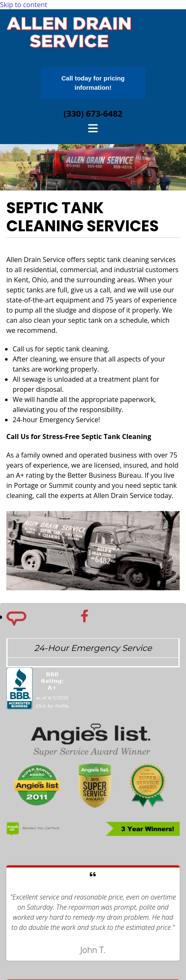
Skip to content (24, 5)
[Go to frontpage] (70, 50)
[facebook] (85, 616)
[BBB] (39, 715)
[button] (93, 83)
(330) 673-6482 (93, 114)
